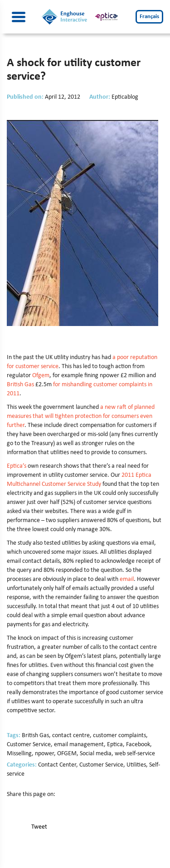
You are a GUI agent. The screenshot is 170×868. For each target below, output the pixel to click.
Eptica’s (17, 466)
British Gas (20, 385)
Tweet (39, 827)
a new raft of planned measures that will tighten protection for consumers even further (81, 416)
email (127, 579)
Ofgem (41, 376)
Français (149, 17)
